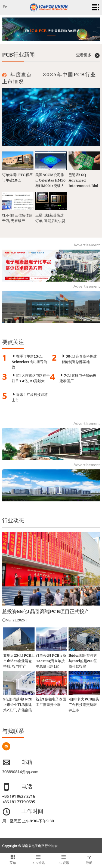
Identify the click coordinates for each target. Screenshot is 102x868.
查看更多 (88, 55)
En (5, 7)
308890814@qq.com (20, 772)
